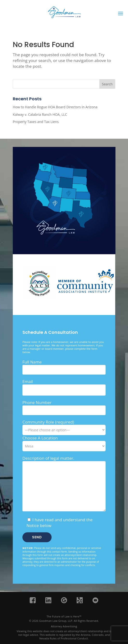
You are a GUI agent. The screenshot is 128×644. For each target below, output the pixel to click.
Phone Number (37, 402)
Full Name (32, 362)
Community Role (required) (64, 426)
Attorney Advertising (64, 626)
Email (28, 381)
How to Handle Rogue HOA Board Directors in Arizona (55, 107)
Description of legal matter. (48, 458)
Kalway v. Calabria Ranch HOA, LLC (40, 114)
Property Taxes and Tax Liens (36, 122)
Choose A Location (40, 438)
